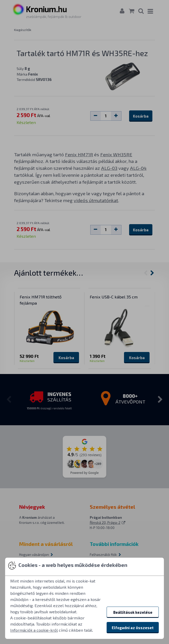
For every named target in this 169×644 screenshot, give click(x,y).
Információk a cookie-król (34, 630)
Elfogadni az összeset (133, 628)
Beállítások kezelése (133, 612)
